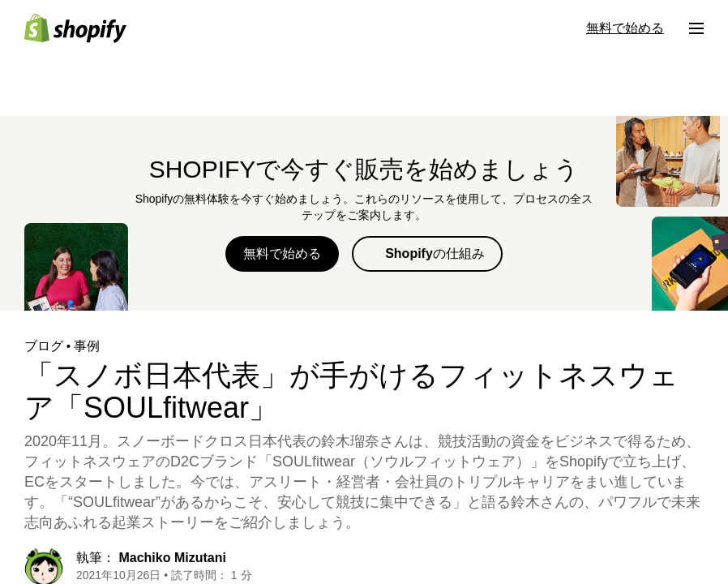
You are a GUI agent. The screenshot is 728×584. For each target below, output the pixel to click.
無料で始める (282, 253)
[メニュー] (696, 28)
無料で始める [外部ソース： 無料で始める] (625, 28)
